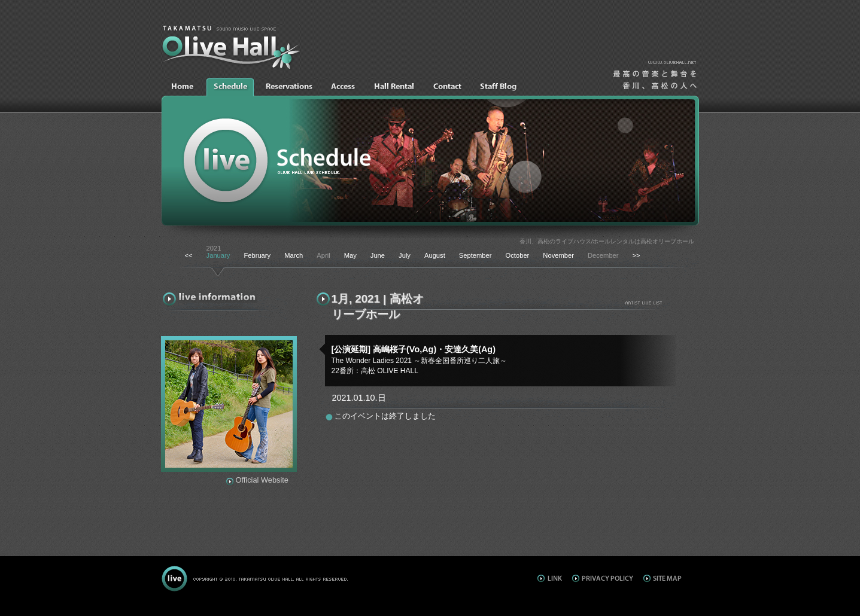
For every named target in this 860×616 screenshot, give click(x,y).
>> (636, 255)
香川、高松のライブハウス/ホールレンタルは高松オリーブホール (607, 241)
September (475, 255)
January (218, 255)
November (558, 255)
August (435, 255)
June (378, 255)
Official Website (262, 480)
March (294, 255)
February (257, 255)
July (405, 255)
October (518, 255)
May (350, 255)
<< (189, 255)
